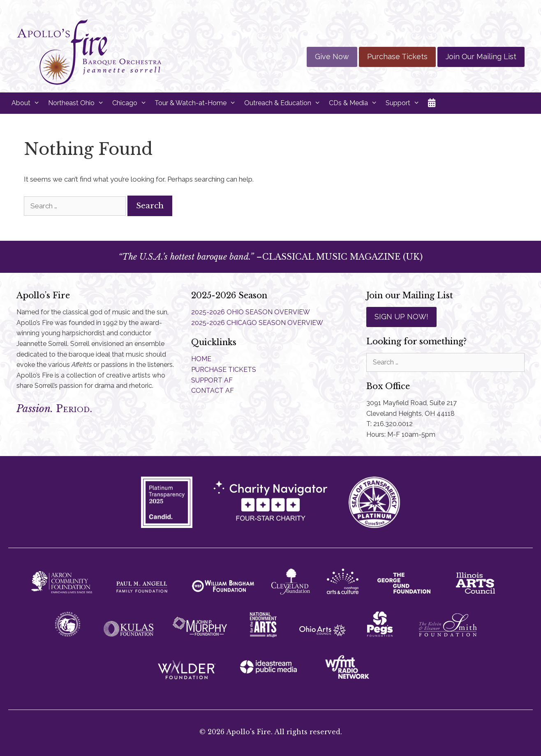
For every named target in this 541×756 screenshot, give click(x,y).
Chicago (132, 103)
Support (405, 103)
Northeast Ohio (78, 103)
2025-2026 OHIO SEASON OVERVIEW (251, 312)
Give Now (332, 56)
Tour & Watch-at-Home (197, 103)
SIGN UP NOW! (401, 317)
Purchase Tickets (397, 56)
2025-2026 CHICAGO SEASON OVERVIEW (257, 323)
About (28, 103)
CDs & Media (355, 103)
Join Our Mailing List (481, 56)
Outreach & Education (284, 103)
